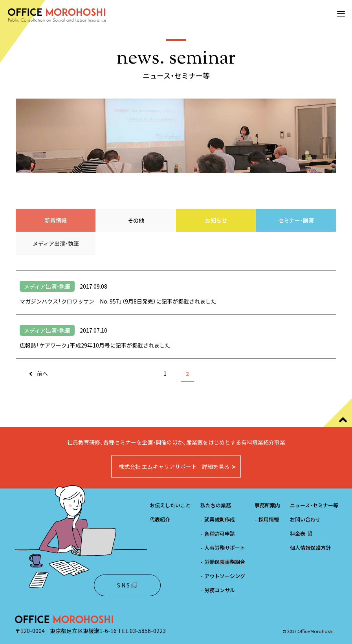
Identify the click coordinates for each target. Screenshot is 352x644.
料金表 (302, 533)
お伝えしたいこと (170, 505)
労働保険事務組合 (223, 562)
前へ (42, 373)
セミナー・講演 (296, 220)
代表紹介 (160, 519)
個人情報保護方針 (310, 548)
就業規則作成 (218, 519)
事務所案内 (267, 505)
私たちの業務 (216, 505)
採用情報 (267, 519)
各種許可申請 (218, 533)
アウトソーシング (223, 576)
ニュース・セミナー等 (314, 505)
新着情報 (56, 220)
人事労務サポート (223, 548)
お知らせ (216, 220)
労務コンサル (218, 590)
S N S (127, 585)
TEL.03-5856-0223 (142, 631)
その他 (136, 220)
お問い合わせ (305, 519)
